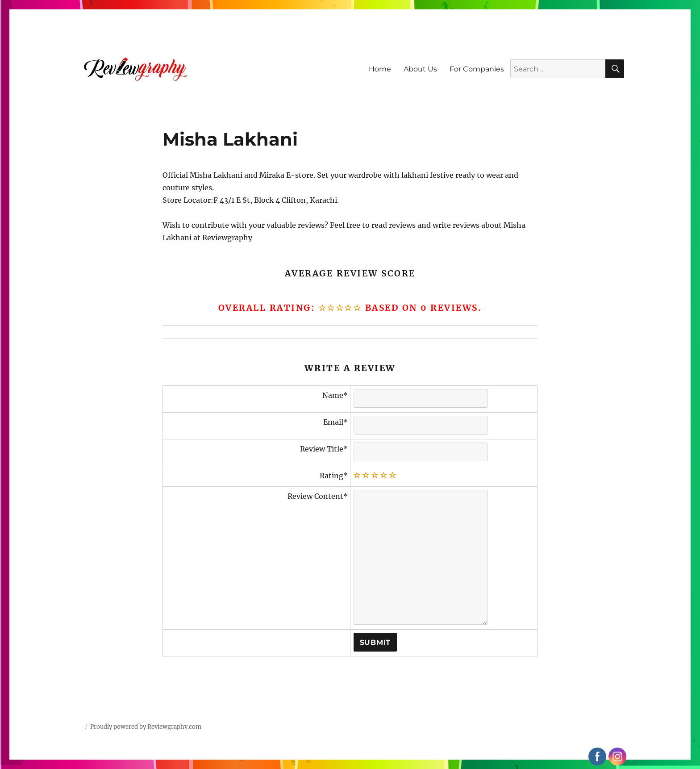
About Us (420, 69)
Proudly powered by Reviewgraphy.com (146, 727)
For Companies (477, 69)
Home (380, 69)
